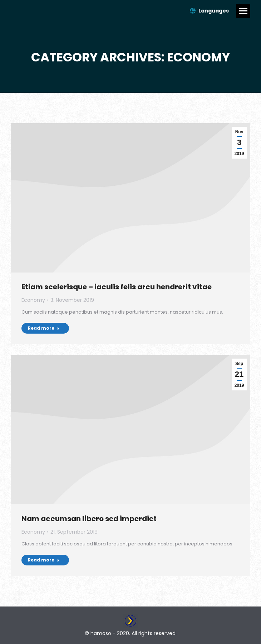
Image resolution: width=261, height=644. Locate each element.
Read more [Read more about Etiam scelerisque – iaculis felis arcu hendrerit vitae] (44, 328)
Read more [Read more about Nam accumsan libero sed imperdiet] (44, 560)
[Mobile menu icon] (243, 11)
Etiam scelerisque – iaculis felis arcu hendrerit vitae (117, 287)
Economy (33, 300)
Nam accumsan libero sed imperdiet (89, 519)
